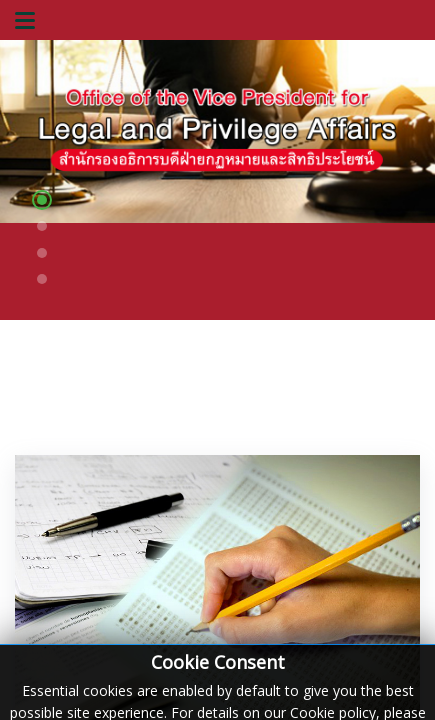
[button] (42, 203)
